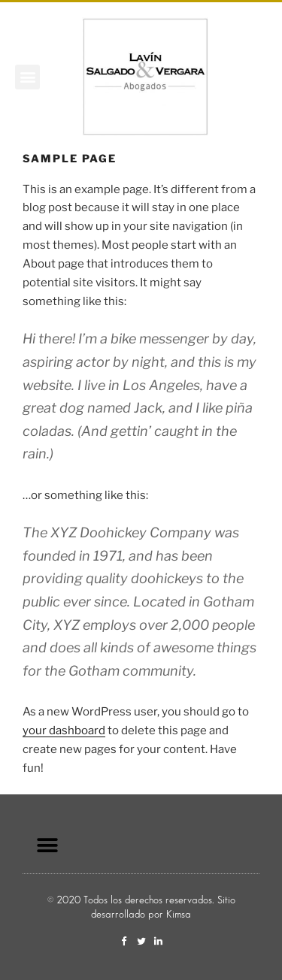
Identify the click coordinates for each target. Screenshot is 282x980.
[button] (27, 77)
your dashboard (64, 730)
